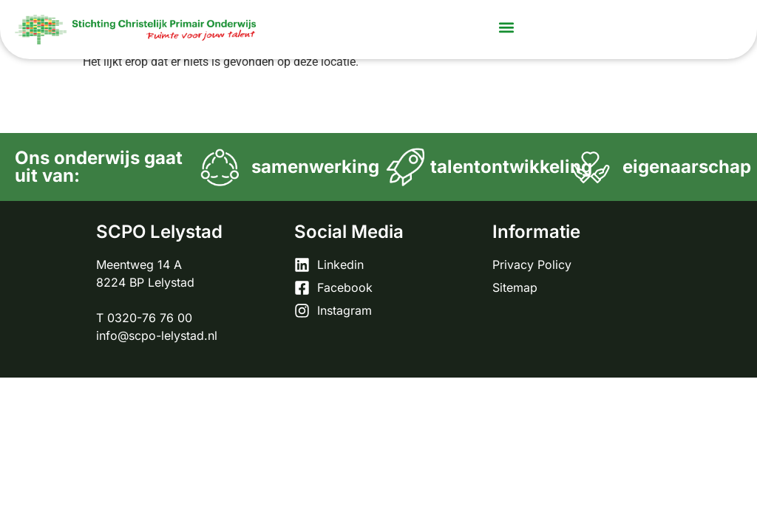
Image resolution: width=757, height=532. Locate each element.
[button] (506, 27)
